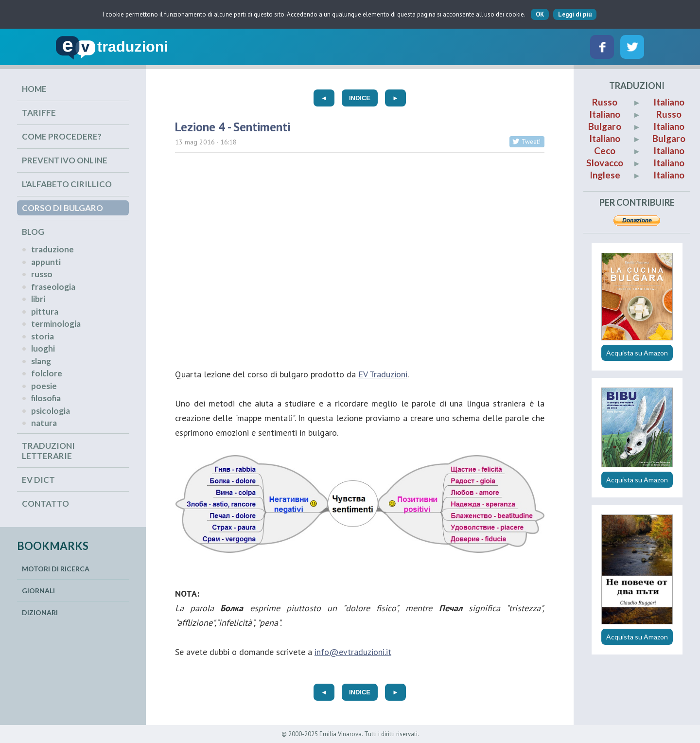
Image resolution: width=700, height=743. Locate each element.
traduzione (52, 249)
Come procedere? (62, 136)
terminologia (56, 324)
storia (43, 336)
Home (34, 89)
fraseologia (53, 287)
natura (44, 423)
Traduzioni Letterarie (48, 451)
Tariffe (39, 113)
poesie (44, 386)
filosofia (46, 398)
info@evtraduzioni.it (353, 652)
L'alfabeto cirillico (67, 184)
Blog (33, 232)
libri (38, 299)
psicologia (51, 411)
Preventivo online (65, 160)
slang (41, 361)
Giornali (38, 591)
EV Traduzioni (383, 374)
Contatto (45, 504)
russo (42, 274)
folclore (47, 373)
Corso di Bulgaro (62, 208)
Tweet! (531, 142)
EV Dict (38, 480)
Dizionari (40, 612)
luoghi (43, 348)
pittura (45, 311)
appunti (46, 262)
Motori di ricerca (56, 569)
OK (540, 14)
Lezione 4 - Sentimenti (233, 127)
